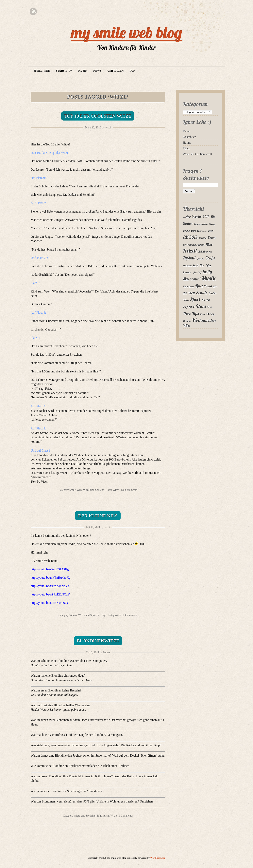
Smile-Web (42, 71)
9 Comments (126, 816)
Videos (73, 615)
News (97, 71)
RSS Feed (33, 12)
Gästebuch (190, 137)
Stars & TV (64, 71)
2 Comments (130, 615)
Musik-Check (188, 287)
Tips (195, 313)
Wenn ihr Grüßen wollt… (199, 154)
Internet (187, 272)
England (203, 238)
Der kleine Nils (98, 516)
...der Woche (192, 217)
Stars (201, 306)
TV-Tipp (210, 314)
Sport (195, 299)
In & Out (198, 265)
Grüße (210, 258)
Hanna (187, 143)
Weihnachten (204, 320)
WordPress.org (158, 858)
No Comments (129, 490)
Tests (210, 307)
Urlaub (187, 321)
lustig (111, 615)
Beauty (212, 224)
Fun (133, 71)
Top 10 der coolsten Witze (98, 116)
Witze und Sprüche (94, 490)
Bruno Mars (189, 231)
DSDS (211, 231)
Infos (208, 265)
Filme (209, 244)
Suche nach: (196, 178)
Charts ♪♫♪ (202, 231)
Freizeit (190, 251)
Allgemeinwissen (201, 224)
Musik (83, 71)
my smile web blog (127, 32)
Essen (211, 237)
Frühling (203, 252)
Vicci (186, 148)
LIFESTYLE (197, 273)
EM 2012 (190, 237)
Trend (202, 314)
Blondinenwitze (98, 641)
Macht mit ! (192, 279)
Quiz (199, 286)
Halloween (187, 266)
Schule (202, 293)
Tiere (187, 313)
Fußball (189, 258)
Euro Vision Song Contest (194, 245)
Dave (186, 131)
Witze (116, 490)
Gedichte (200, 259)
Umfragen (115, 71)
